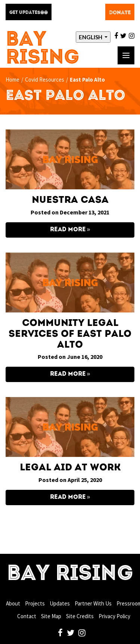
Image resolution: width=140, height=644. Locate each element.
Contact (27, 616)
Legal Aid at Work (70, 468)
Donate (120, 13)
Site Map (51, 616)
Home (13, 80)
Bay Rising (43, 49)
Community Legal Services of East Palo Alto (70, 334)
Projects (35, 603)
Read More (68, 230)
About (13, 603)
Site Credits (80, 616)
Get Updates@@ (29, 13)
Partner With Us (93, 603)
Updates (60, 603)
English (91, 37)
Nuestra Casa (70, 200)
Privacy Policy (114, 616)
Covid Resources (45, 80)
